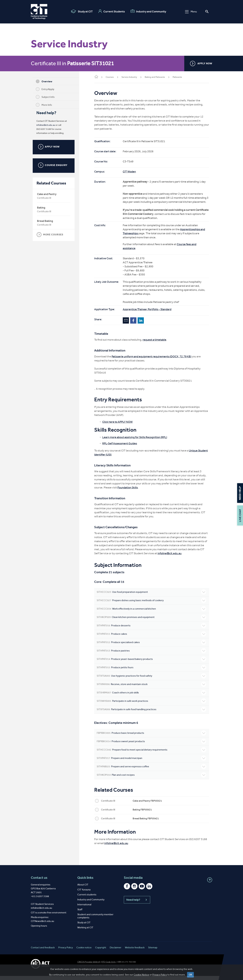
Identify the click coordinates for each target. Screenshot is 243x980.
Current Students (112, 11)
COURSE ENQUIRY (53, 165)
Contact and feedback (43, 952)
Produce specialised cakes (152, 646)
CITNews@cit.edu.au (42, 925)
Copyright (101, 952)
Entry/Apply (45, 89)
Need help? (137, 904)
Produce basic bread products (152, 737)
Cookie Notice (141, 977)
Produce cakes (152, 638)
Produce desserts (152, 630)
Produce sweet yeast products (152, 745)
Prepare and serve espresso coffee (152, 771)
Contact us (39, 882)
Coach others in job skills (152, 697)
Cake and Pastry (47, 194)
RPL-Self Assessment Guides (121, 447)
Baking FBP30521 (143, 814)
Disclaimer (116, 952)
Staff (80, 913)
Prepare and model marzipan (152, 762)
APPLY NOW (201, 64)
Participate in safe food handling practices (152, 713)
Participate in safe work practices (152, 705)
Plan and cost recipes (152, 779)
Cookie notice (84, 952)
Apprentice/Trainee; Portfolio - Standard (148, 313)
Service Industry (130, 77)
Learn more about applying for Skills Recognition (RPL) (136, 441)
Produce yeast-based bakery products (152, 663)
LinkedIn (142, 324)
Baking (42, 208)
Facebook (134, 324)
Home (97, 77)
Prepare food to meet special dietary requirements (152, 754)
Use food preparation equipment (152, 596)
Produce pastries (152, 655)
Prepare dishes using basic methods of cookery (152, 604)
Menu (191, 12)
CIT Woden (130, 172)
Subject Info (46, 97)
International (84, 909)
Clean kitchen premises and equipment (152, 621)
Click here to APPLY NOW (118, 426)
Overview (44, 81)
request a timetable (155, 344)
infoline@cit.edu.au (46, 125)
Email (127, 324)
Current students (87, 899)
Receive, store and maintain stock (152, 688)
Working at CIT (85, 931)
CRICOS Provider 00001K (89, 966)
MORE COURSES (50, 235)
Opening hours (39, 930)
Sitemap (153, 952)
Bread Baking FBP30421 (147, 822)
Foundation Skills (129, 492)
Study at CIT (82, 11)
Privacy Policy (160, 977)
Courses (111, 77)
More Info (44, 105)
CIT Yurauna (84, 894)
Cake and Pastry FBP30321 (148, 805)
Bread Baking (45, 221)
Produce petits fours (152, 671)
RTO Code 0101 (109, 966)
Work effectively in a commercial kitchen (152, 613)
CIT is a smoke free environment (49, 917)
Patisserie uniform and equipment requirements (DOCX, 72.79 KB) (152, 361)
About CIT (83, 889)
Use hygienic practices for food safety (152, 680)
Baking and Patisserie (156, 77)
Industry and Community (148, 11)
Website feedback (135, 952)
